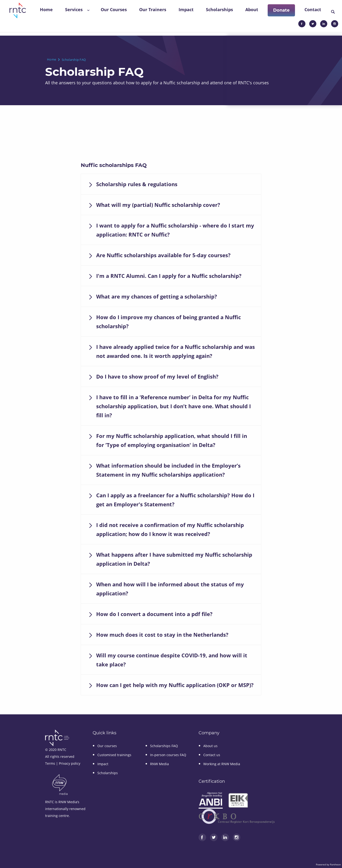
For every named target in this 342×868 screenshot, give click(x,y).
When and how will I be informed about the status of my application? (170, 589)
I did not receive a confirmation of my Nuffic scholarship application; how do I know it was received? (170, 529)
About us (210, 746)
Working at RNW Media (222, 764)
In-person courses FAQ (168, 755)
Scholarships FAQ (164, 746)
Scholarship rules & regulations (137, 184)
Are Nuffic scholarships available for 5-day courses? (163, 255)
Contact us (212, 755)
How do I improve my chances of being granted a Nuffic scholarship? (169, 322)
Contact (313, 9)
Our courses (107, 746)
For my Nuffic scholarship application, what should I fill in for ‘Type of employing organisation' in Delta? (172, 440)
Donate (281, 10)
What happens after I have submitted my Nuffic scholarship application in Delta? (174, 559)
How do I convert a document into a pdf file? (154, 614)
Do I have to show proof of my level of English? (157, 376)
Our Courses (114, 9)
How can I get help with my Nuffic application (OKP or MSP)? (175, 685)
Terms (50, 763)
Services (74, 9)
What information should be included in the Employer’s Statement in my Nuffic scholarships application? (168, 470)
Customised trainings (114, 755)
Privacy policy (70, 763)
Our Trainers (153, 9)
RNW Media (159, 764)
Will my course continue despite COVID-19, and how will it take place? (172, 660)
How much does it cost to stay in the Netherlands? (162, 635)
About (252, 9)
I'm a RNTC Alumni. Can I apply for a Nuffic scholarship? (169, 276)
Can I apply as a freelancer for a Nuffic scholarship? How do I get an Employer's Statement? (175, 500)
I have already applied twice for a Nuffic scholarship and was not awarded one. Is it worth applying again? (176, 351)
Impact (186, 9)
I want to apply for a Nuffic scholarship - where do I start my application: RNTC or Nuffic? (175, 230)
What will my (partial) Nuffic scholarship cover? (158, 205)
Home (46, 9)
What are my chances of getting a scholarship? (157, 296)
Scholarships (219, 9)
